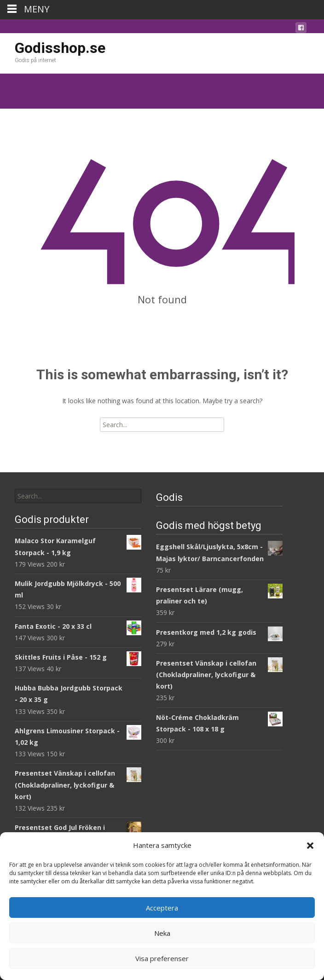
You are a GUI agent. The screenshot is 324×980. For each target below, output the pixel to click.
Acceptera (162, 908)
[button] (310, 846)
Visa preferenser (162, 958)
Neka (162, 933)
